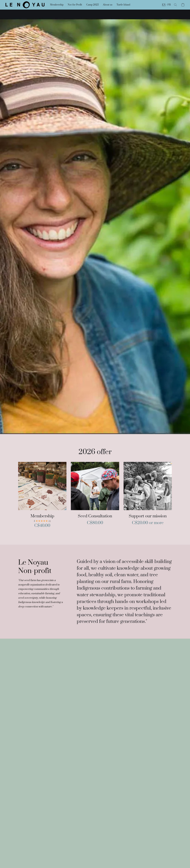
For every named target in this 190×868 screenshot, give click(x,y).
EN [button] (164, 5)
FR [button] (169, 5)
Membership (57, 5)
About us (108, 5)
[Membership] (42, 496)
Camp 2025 (92, 5)
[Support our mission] (148, 496)
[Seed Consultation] (95, 496)
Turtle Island (123, 5)
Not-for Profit (75, 5)
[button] (25, 5)
